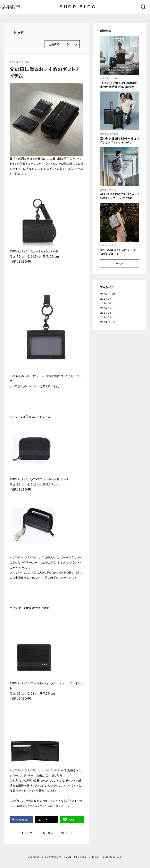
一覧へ (120, 263)
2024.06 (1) (108, 303)
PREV (29, 833)
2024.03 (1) (108, 313)
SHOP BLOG (78, 7)
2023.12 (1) (108, 322)
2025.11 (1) (108, 294)
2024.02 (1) (108, 317)
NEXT (65, 833)
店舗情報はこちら (59, 44)
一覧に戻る (47, 833)
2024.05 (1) (108, 308)
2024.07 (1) (108, 299)
